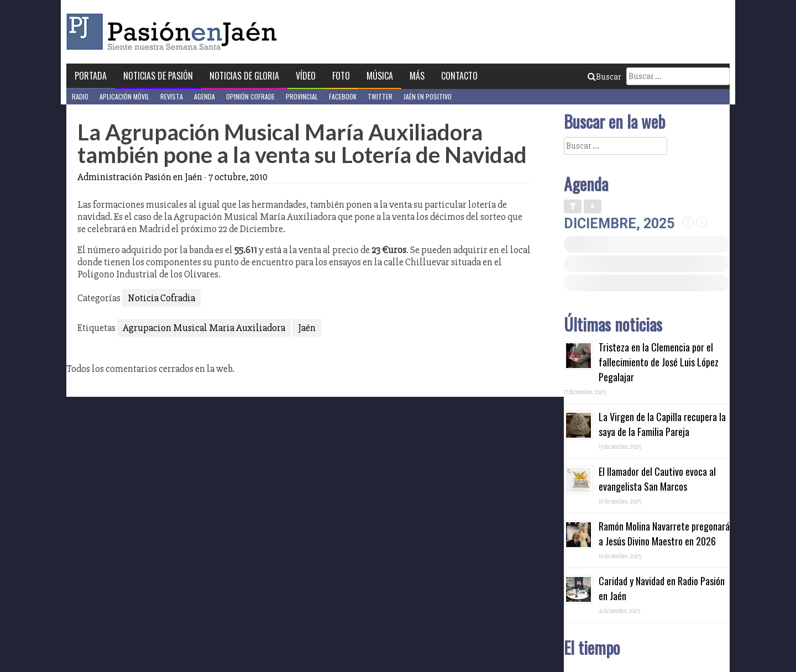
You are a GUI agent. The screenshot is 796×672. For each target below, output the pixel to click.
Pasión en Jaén (175, 32)
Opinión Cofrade (250, 96)
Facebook (343, 96)
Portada (91, 76)
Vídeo (306, 76)
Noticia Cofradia (161, 298)
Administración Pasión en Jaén (140, 177)
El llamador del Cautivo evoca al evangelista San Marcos (657, 479)
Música (380, 76)
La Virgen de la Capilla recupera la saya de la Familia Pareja (662, 424)
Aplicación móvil (124, 96)
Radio (80, 96)
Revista (172, 96)
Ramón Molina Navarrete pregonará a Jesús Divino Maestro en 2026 (664, 534)
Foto (341, 76)
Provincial (302, 96)
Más (417, 76)
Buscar (604, 77)
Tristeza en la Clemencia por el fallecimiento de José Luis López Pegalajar (659, 362)
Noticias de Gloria (244, 76)
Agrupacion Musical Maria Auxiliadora (204, 328)
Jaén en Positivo (428, 96)
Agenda (205, 96)
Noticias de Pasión (158, 76)
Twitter (380, 96)
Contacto (459, 76)
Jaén (307, 328)
